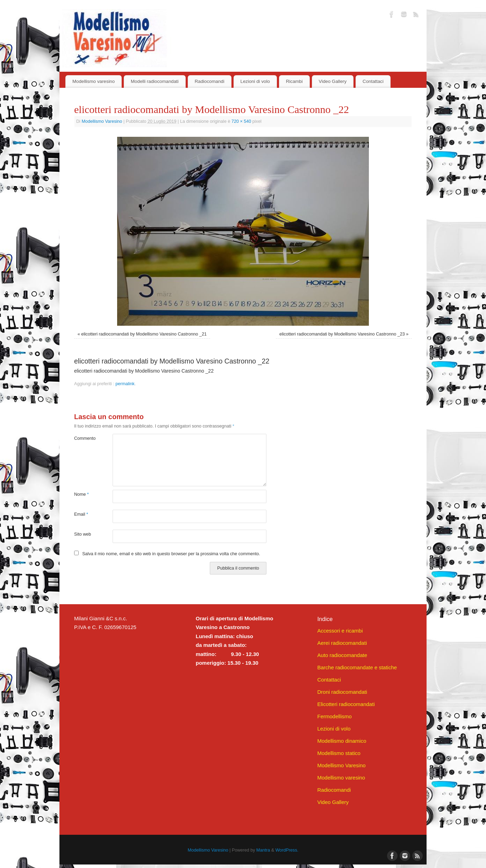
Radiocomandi (210, 81)
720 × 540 (241, 121)
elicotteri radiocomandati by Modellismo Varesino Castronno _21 (144, 334)
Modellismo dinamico (342, 741)
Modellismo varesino (94, 81)
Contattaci (373, 81)
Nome (81, 494)
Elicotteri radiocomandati (346, 704)
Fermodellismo (334, 716)
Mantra (263, 850)
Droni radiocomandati (342, 692)
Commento (84, 438)
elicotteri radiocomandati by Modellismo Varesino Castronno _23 (342, 334)
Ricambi (294, 81)
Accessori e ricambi (340, 631)
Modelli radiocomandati (155, 81)
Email (81, 514)
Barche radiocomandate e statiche (357, 667)
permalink (125, 384)
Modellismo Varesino (102, 121)
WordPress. (287, 850)
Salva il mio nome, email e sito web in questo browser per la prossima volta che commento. (171, 554)
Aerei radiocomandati (342, 643)
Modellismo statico (339, 753)
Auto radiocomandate (342, 655)
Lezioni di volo (255, 81)
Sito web (83, 534)
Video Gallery (333, 81)
